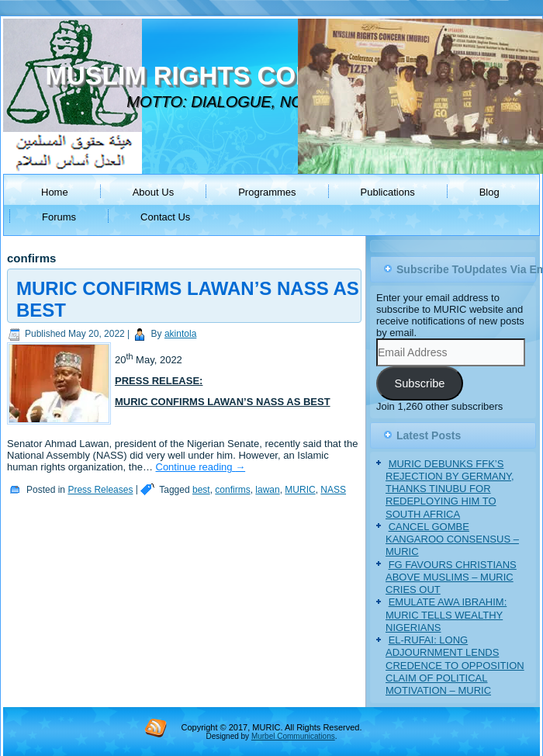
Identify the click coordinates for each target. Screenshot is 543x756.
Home (55, 192)
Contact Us (165, 217)
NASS (333, 490)
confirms (232, 490)
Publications (388, 192)
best (201, 490)
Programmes (267, 192)
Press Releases (100, 490)
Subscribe (419, 383)
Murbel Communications (293, 736)
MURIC (300, 490)
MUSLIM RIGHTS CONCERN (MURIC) (270, 76)
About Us (153, 192)
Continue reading (201, 467)
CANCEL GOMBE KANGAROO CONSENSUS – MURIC (452, 539)
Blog (489, 192)
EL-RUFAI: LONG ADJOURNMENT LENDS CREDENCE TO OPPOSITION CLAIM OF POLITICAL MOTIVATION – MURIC (455, 665)
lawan (267, 490)
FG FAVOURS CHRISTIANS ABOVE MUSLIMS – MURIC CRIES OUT (451, 577)
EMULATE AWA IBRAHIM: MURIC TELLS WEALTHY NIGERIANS (446, 615)
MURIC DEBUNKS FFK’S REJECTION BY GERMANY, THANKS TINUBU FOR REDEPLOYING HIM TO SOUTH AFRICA (450, 489)
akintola (180, 334)
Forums (59, 217)
